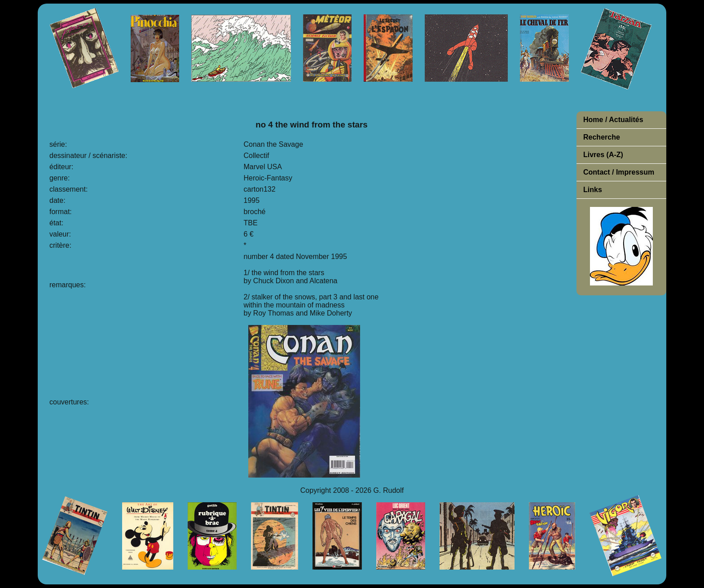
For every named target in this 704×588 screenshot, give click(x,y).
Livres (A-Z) (603, 155)
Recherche (602, 137)
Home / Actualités (613, 120)
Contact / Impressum (619, 172)
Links (593, 190)
